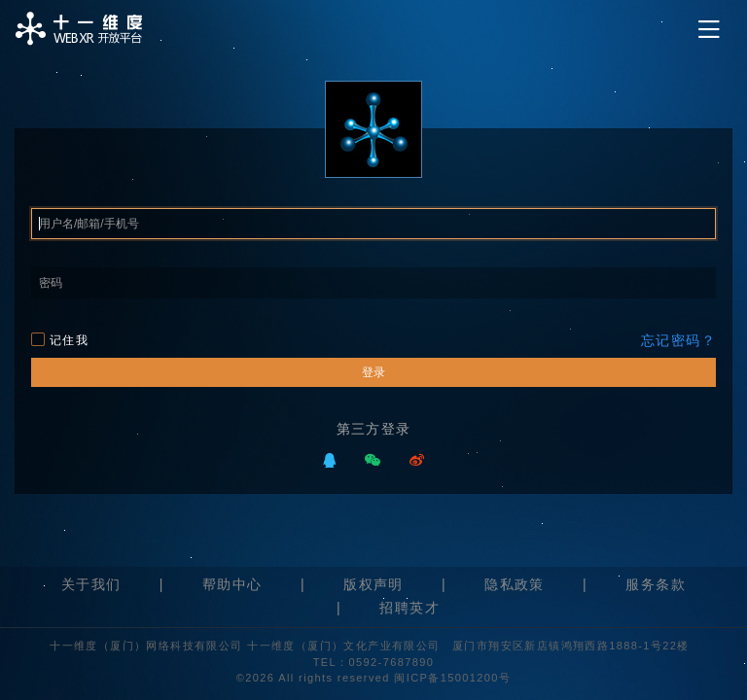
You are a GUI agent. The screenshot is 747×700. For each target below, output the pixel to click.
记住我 (60, 340)
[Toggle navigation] (709, 30)
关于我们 (91, 584)
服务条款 (656, 584)
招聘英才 (409, 608)
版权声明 (373, 584)
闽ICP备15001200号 (452, 678)
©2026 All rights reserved (316, 678)
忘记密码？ (678, 340)
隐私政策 (515, 584)
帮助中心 (232, 584)
